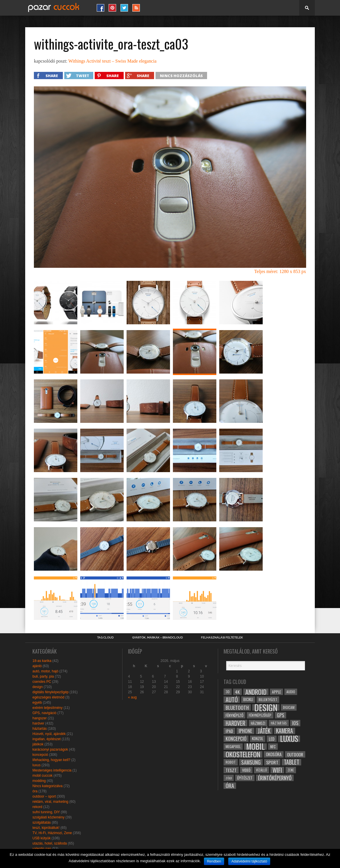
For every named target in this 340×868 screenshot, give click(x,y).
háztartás (40, 729)
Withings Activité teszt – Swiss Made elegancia (112, 61)
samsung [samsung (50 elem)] (251, 762)
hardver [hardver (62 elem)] (235, 723)
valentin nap (42, 849)
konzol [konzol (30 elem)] (258, 739)
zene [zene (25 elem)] (291, 770)
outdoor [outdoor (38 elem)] (295, 754)
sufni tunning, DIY (46, 812)
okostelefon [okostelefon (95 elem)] (243, 754)
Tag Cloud (105, 638)
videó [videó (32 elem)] (246, 770)
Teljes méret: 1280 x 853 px (280, 271)
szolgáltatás (42, 822)
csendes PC (42, 682)
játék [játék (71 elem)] (264, 731)
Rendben (214, 861)
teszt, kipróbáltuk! (46, 828)
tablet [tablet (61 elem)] (291, 762)
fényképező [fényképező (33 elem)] (234, 715)
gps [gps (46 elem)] (280, 715)
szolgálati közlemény (49, 817)
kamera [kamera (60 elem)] (285, 731)
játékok (38, 744)
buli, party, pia (43, 676)
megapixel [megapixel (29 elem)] (233, 746)
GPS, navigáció (44, 713)
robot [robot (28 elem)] (231, 762)
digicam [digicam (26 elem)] (289, 707)
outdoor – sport (44, 796)
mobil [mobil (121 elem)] (255, 747)
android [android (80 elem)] (256, 692)
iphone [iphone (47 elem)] (245, 731)
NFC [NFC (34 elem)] (273, 746)
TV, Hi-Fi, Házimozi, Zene (52, 833)
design (38, 687)
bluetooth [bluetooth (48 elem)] (237, 707)
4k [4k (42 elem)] (237, 692)
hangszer (40, 718)
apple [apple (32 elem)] (276, 692)
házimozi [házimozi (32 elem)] (258, 723)
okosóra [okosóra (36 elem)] (274, 754)
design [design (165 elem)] (266, 707)
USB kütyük (42, 838)
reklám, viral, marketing (50, 802)
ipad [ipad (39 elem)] (229, 731)
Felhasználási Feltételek (222, 638)
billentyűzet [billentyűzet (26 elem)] (268, 699)
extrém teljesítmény (47, 708)
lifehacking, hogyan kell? (51, 760)
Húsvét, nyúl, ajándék (49, 734)
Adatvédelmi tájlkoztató (249, 861)
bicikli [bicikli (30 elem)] (248, 699)
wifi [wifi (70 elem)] (277, 770)
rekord (37, 807)
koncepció (40, 755)
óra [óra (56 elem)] (230, 786)
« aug (132, 697)
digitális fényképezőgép (51, 692)
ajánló (37, 666)
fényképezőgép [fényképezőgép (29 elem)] (260, 715)
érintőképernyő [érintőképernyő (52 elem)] (275, 778)
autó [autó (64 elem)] (232, 700)
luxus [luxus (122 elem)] (289, 739)
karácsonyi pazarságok (50, 749)
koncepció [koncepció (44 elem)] (236, 739)
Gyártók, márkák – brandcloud (157, 638)
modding (39, 781)
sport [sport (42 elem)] (272, 762)
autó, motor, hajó (45, 671)
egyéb (37, 703)
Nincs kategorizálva (47, 786)
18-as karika (42, 661)
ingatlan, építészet (46, 739)
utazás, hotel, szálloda (50, 843)
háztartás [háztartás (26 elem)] (279, 723)
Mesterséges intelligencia (52, 770)
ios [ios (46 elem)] (295, 723)
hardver (38, 723)
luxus (36, 765)
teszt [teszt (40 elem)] (231, 770)
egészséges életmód (48, 697)
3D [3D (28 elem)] (228, 692)
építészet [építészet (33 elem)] (245, 778)
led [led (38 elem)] (272, 739)
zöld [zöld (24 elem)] (229, 778)
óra (35, 791)
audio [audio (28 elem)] (291, 692)
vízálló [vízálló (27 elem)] (262, 770)
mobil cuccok (42, 776)
